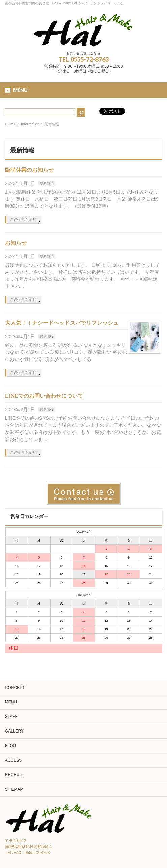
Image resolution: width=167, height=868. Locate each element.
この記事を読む (23, 219)
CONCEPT (15, 688)
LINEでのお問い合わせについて (44, 396)
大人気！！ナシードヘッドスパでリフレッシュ (62, 323)
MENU (11, 702)
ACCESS (13, 760)
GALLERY (14, 731)
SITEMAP (14, 789)
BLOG (11, 746)
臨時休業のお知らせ (29, 170)
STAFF (11, 717)
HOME (11, 124)
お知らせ (16, 243)
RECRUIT (14, 775)
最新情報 (47, 183)
